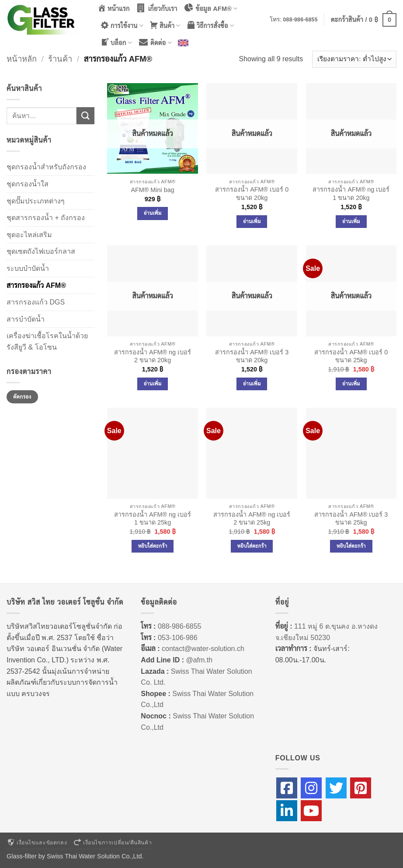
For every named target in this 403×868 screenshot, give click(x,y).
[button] (364, 20)
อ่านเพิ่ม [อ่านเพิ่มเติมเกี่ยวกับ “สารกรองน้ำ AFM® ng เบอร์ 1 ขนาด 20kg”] (351, 221)
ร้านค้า (60, 59)
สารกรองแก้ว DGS (36, 302)
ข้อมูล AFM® (211, 8)
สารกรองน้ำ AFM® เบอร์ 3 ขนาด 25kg (351, 519)
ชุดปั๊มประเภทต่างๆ (36, 201)
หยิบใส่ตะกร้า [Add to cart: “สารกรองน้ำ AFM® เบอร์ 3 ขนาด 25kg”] (351, 546)
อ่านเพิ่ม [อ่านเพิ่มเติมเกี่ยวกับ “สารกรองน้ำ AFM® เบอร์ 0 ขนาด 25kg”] (351, 384)
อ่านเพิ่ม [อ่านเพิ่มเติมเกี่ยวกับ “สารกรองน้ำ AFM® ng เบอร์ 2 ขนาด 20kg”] (153, 384)
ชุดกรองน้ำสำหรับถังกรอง (46, 167)
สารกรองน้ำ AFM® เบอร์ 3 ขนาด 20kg (252, 356)
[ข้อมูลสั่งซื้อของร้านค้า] (354, 59)
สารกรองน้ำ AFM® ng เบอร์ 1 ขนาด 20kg (351, 194)
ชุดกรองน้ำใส (28, 184)
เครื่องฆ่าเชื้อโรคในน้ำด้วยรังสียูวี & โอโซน (47, 341)
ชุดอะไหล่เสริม (29, 235)
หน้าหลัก (22, 59)
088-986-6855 (301, 20)
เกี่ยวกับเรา (157, 8)
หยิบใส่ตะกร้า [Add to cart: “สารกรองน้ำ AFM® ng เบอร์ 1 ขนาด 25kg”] (153, 546)
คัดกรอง (22, 397)
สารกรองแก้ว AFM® (36, 285)
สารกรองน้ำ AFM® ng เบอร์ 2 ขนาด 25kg (252, 519)
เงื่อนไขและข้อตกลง (37, 843)
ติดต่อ (155, 42)
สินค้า (165, 25)
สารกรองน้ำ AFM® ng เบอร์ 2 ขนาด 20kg (153, 356)
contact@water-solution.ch (203, 649)
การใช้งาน (122, 25)
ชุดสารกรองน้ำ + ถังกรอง (46, 218)
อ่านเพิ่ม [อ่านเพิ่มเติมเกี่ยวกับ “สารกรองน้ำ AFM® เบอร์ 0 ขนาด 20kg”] (252, 221)
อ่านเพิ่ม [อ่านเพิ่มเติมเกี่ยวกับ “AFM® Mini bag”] (153, 213)
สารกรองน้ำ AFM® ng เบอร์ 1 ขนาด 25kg (153, 519)
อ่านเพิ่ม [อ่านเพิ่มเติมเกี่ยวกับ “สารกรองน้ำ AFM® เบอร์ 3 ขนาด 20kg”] (252, 384)
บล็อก (116, 42)
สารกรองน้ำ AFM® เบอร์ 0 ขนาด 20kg (252, 194)
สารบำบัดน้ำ (26, 319)
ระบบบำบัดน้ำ (28, 268)
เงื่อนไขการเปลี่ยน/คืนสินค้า (112, 843)
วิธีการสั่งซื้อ (210, 25)
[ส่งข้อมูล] (85, 116)
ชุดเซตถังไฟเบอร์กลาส (41, 251)
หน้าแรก (114, 8)
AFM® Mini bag (152, 190)
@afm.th (199, 660)
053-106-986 (178, 638)
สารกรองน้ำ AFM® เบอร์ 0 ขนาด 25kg (351, 356)
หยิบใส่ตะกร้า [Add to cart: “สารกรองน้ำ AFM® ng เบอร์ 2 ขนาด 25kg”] (252, 546)
